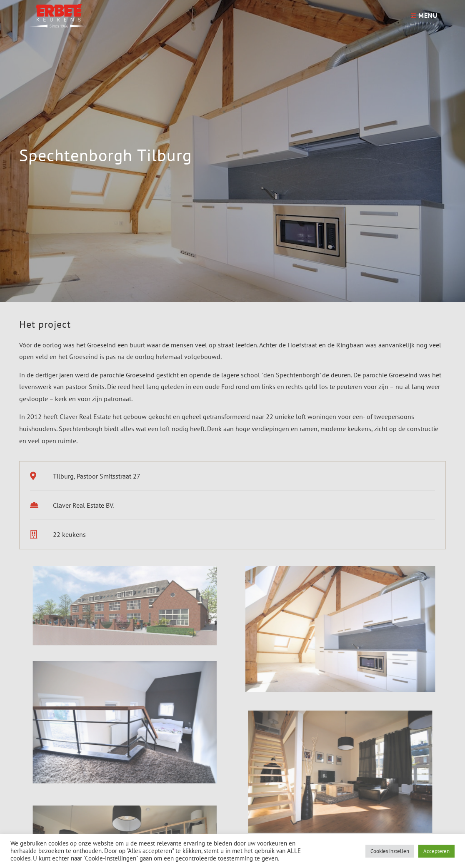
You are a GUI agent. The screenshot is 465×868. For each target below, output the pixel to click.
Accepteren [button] (436, 851)
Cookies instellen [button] (390, 851)
